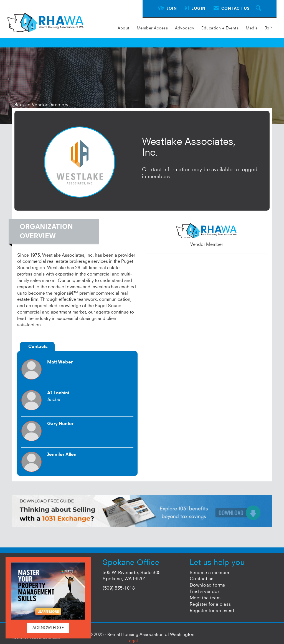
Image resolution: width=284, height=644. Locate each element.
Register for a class (210, 604)
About (124, 28)
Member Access (152, 28)
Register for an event (212, 610)
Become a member (210, 572)
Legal (132, 641)
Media (252, 28)
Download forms (207, 585)
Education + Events (220, 28)
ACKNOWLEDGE (48, 628)
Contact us (202, 579)
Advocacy (185, 28)
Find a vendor (205, 591)
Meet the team (205, 598)
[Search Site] (259, 8)
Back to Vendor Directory (40, 105)
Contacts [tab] (38, 346)
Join (269, 28)
